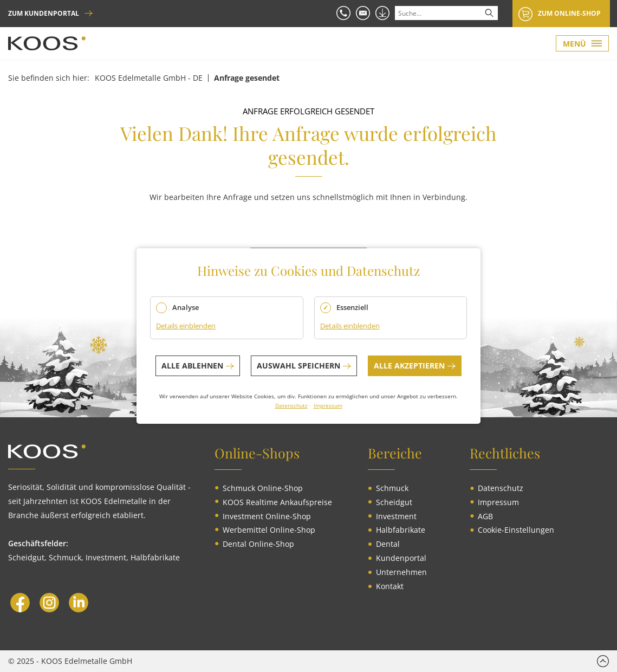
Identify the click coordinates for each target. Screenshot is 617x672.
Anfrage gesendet (247, 78)
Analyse (186, 307)
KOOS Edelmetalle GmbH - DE (149, 78)
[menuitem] (263, 488)
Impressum (328, 405)
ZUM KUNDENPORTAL (44, 14)
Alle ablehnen (192, 366)
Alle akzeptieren (409, 366)
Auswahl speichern (298, 366)
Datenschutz (291, 405)
